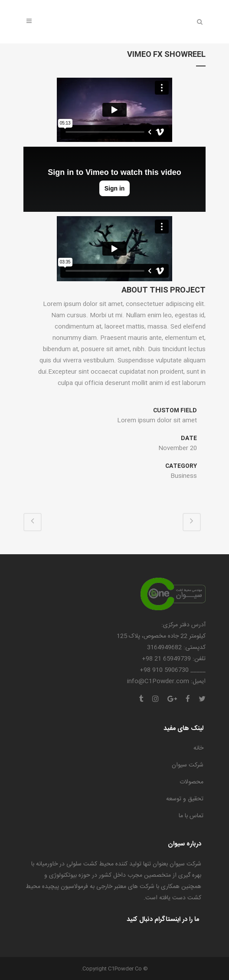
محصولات (191, 782)
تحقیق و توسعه (185, 799)
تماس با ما (191, 816)
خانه (198, 748)
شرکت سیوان (188, 765)
